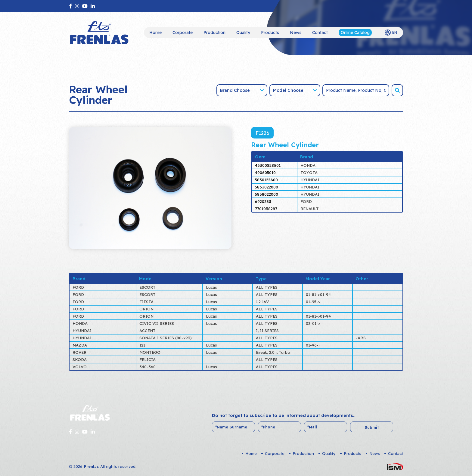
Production (214, 33)
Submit (372, 427)
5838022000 (267, 194)
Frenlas (91, 466)
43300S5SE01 (268, 165)
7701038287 (266, 209)
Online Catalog (355, 33)
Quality (243, 33)
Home (155, 33)
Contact (320, 33)
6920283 (263, 201)
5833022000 (267, 187)
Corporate (183, 33)
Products (270, 33)
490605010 (265, 173)
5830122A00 (266, 180)
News (296, 33)
